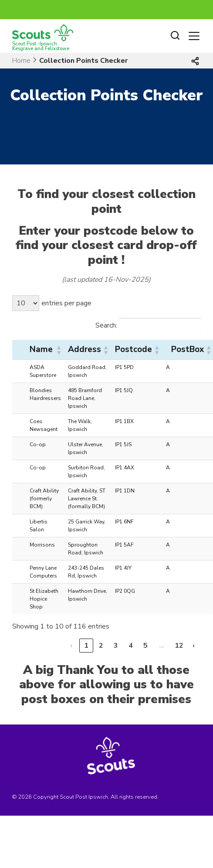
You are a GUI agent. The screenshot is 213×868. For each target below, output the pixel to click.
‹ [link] (71, 646)
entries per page (66, 303)
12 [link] (179, 646)
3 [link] (116, 646)
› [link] (194, 646)
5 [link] (145, 646)
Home (21, 61)
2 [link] (101, 646)
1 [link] (86, 646)
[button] (58, 350)
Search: (106, 325)
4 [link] (131, 646)
